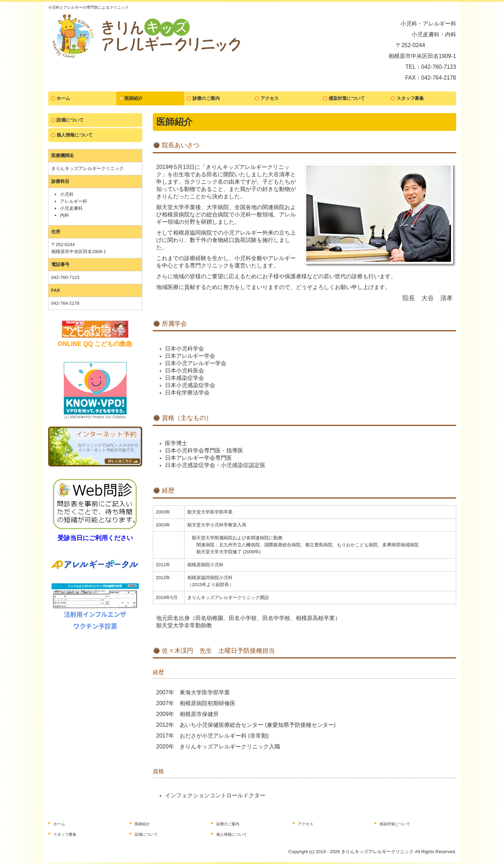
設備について (70, 120)
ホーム (63, 98)
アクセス (270, 98)
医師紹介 (134, 98)
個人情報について (75, 135)
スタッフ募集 (410, 98)
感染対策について (347, 98)
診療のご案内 (206, 98)
